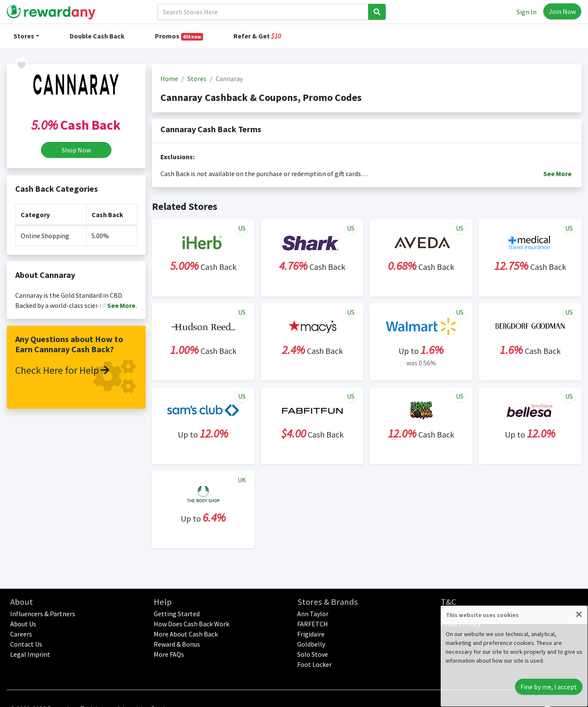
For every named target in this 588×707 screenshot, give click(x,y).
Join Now (562, 11)
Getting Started (177, 614)
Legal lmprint (30, 654)
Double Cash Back (97, 36)
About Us (23, 624)
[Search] (263, 12)
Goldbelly (311, 644)
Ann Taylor (313, 614)
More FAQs (169, 654)
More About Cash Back (186, 634)
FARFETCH (313, 624)
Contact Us (26, 644)
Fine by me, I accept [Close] (549, 687)
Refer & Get (257, 36)
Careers (21, 634)
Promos (179, 36)
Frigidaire (311, 634)
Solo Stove (313, 654)
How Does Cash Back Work (191, 624)
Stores (24, 36)
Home (169, 79)
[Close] (579, 614)
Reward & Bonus (177, 644)
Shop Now (76, 150)
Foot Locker (314, 664)
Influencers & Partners (43, 614)
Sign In (527, 12)
